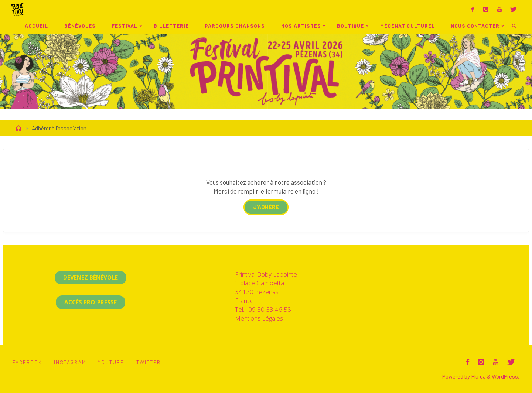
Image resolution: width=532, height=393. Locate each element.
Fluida (478, 376)
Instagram (70, 362)
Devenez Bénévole (91, 277)
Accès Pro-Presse (91, 302)
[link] (514, 25)
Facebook (27, 362)
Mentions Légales (259, 318)
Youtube (111, 362)
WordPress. (506, 376)
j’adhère (266, 207)
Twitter (149, 362)
